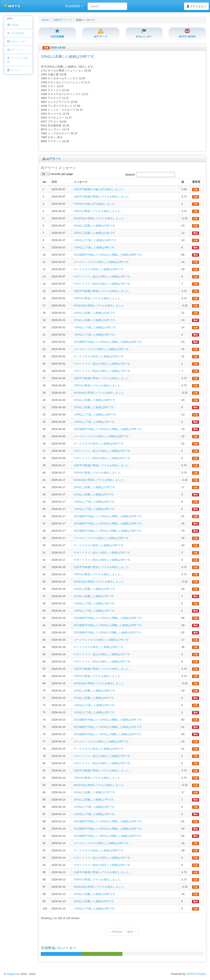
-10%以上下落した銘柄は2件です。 (95, 422)
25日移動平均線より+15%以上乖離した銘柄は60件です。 (109, 720)
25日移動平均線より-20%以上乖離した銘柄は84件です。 (109, 836)
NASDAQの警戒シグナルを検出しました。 (100, 218)
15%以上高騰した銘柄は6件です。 (95, 698)
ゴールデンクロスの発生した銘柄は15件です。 (103, 349)
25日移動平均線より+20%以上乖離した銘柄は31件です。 (109, 727)
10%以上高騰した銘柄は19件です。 (96, 400)
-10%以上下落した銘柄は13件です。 (96, 415)
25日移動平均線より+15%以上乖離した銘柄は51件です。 (109, 516)
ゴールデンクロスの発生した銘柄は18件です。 (103, 843)
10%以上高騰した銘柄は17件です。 (96, 487)
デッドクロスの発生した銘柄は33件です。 (100, 269)
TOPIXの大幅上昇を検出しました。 (96, 204)
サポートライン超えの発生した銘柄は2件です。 (103, 364)
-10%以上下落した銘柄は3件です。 (95, 335)
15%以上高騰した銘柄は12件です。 (96, 233)
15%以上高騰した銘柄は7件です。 (95, 596)
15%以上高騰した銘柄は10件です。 (96, 320)
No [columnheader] (44, 182)
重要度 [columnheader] (196, 182)
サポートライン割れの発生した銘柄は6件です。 (103, 458)
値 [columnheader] (183, 182)
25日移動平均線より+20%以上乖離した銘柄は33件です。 (109, 829)
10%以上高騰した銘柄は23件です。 (96, 226)
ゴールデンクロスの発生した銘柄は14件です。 (103, 262)
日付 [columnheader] (54, 182)
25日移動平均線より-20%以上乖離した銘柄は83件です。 (109, 734)
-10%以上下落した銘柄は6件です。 (95, 502)
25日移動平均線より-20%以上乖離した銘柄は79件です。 (109, 531)
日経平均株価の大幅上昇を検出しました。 (100, 189)
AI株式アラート (63, 20)
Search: (150, 175)
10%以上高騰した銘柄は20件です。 (96, 589)
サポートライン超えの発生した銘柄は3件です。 (103, 276)
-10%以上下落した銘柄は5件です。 (95, 603)
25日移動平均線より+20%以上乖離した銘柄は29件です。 (109, 625)
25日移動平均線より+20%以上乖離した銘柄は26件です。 (109, 523)
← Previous (115, 932)
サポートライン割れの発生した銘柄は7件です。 (103, 284)
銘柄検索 (51, 6)
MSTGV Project (197, 974)
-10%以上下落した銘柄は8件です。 (95, 247)
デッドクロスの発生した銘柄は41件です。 (100, 749)
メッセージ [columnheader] (80, 182)
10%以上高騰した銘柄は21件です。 (96, 313)
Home (45, 20)
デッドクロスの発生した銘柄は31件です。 (100, 356)
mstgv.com (13, 974)
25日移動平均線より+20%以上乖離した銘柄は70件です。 (109, 429)
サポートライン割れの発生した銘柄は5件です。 (103, 560)
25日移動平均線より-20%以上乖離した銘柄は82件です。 (109, 632)
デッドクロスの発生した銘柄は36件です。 (100, 647)
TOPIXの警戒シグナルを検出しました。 (98, 211)
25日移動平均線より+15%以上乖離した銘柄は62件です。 (109, 821)
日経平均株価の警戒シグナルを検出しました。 (103, 197)
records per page (57, 174)
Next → (132, 932)
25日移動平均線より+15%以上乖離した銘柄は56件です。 (109, 618)
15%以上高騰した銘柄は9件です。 (95, 407)
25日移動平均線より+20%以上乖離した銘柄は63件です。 (109, 342)
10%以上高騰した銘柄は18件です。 (96, 691)
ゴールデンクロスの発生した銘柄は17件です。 (103, 640)
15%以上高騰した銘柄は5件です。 (95, 494)
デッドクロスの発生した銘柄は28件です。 (100, 850)
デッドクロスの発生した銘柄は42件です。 (100, 444)
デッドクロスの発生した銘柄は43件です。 (100, 545)
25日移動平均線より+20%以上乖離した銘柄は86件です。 (109, 255)
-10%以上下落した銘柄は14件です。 (96, 240)
